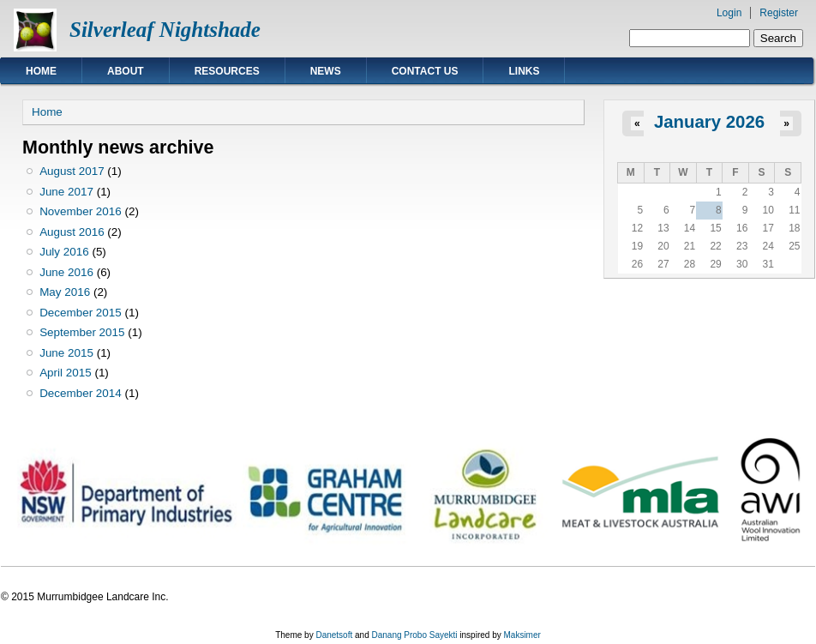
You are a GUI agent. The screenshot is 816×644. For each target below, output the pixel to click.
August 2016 (72, 232)
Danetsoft (334, 635)
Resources (227, 71)
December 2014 (81, 393)
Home (41, 71)
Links (524, 71)
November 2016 (81, 211)
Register (779, 13)
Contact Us (425, 71)
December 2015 (81, 313)
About (126, 71)
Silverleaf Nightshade (165, 30)
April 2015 (66, 373)
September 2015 (82, 332)
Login (729, 13)
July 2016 (64, 252)
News (326, 71)
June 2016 (66, 272)
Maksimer (522, 635)
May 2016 (65, 292)
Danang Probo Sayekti (414, 635)
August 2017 (72, 171)
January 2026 (709, 122)
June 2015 (66, 353)
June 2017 (66, 192)
